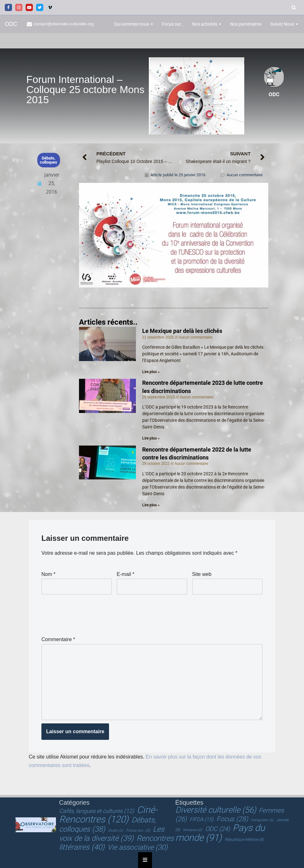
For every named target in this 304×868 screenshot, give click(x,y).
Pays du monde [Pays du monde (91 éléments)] (220, 833)
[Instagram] (19, 7)
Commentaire (58, 639)
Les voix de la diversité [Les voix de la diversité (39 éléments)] (112, 834)
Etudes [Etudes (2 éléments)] (116, 831)
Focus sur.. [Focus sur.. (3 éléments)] (138, 830)
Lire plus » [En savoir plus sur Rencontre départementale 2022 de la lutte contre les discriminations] (151, 505)
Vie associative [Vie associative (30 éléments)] (137, 847)
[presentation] (89, 613)
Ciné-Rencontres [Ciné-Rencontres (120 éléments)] (108, 815)
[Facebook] (8, 7)
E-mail (125, 574)
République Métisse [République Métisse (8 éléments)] (244, 840)
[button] (152, 24)
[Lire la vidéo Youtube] (174, 235)
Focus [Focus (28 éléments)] (232, 819)
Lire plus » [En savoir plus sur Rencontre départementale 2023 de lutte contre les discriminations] (151, 438)
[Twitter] (40, 7)
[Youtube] (29, 7)
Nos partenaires (246, 24)
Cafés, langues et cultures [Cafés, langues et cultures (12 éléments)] (97, 811)
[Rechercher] (294, 7)
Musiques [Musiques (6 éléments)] (192, 830)
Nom (48, 574)
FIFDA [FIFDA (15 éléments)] (201, 819)
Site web (202, 574)
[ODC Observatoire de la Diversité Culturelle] (11, 24)
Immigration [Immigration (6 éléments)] (262, 820)
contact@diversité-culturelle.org (64, 24)
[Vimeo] (50, 7)
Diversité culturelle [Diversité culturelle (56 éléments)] (216, 810)
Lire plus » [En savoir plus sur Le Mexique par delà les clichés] (151, 372)
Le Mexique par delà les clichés (182, 331)
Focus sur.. (173, 24)
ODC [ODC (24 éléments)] (217, 829)
